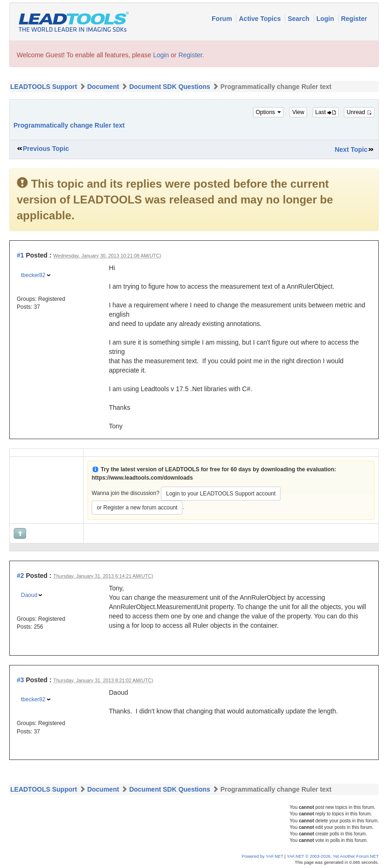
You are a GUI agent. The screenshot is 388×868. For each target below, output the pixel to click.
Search (299, 19)
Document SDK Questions (170, 87)
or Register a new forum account (137, 508)
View (298, 112)
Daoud (29, 595)
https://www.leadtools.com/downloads (142, 478)
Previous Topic (46, 149)
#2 (20, 576)
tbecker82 (33, 275)
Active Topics (261, 19)
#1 (20, 255)
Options (269, 112)
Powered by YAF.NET (263, 856)
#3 (20, 680)
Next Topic (351, 149)
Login (326, 19)
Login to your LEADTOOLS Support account (221, 494)
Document (103, 87)
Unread (359, 112)
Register (354, 19)
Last (326, 112)
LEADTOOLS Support (44, 87)
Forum (223, 19)
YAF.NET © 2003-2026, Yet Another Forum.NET (333, 856)
